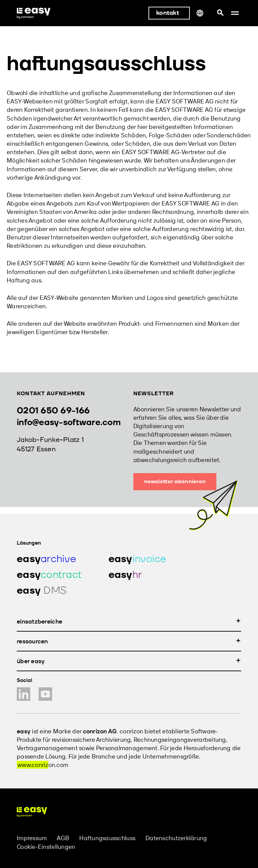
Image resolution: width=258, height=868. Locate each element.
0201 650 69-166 (53, 411)
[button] (235, 13)
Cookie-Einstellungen (46, 847)
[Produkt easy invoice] (146, 559)
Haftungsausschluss (107, 838)
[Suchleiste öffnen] (220, 13)
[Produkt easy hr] (146, 575)
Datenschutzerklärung (176, 838)
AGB (63, 838)
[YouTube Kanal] (45, 694)
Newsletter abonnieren (175, 482)
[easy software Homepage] (32, 812)
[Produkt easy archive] (54, 559)
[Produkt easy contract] (54, 575)
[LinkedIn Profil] (24, 694)
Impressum (32, 838)
